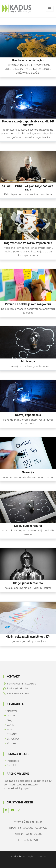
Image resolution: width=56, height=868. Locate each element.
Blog (8, 720)
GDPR (9, 725)
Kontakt (10, 743)
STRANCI (10, 734)
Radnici (10, 766)
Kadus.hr (16, 856)
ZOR (8, 730)
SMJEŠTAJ (11, 739)
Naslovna (10, 711)
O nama (10, 716)
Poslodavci (11, 761)
